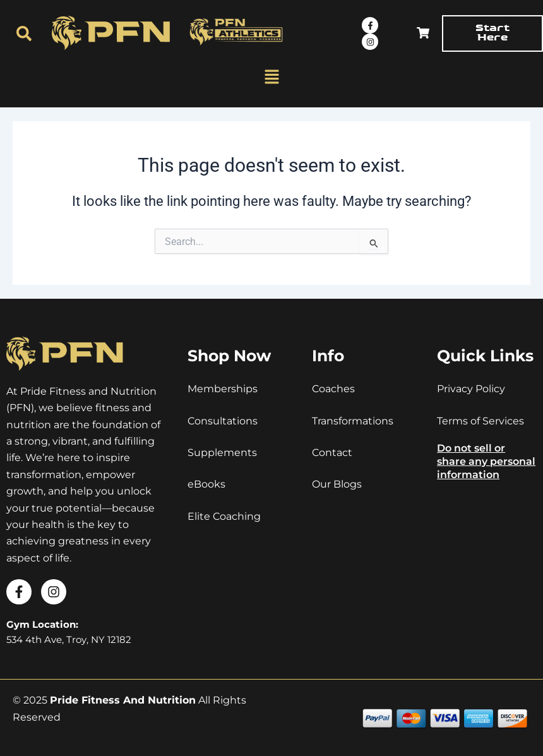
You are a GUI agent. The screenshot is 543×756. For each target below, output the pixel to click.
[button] (271, 78)
